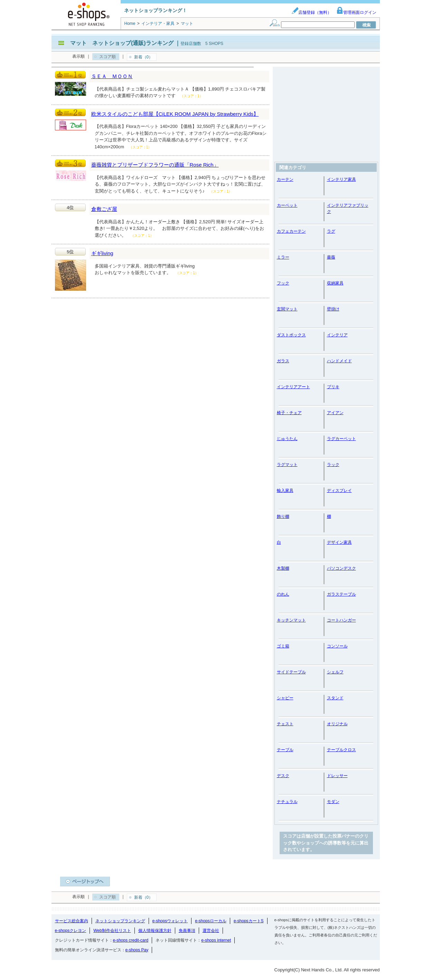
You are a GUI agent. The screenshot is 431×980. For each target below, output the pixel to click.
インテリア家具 (341, 179)
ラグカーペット (341, 439)
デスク (283, 776)
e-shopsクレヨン (71, 931)
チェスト (285, 724)
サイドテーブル (291, 672)
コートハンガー (341, 620)
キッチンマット (291, 620)
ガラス (283, 361)
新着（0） (144, 57)
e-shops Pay (137, 950)
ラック (333, 465)
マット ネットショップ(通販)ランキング (122, 43)
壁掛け (333, 309)
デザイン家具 (339, 542)
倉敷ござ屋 (104, 209)
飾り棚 (283, 516)
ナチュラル (287, 802)
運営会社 (211, 931)
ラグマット (287, 465)
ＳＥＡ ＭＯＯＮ (112, 76)
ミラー (283, 257)
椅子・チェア (289, 413)
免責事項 (187, 931)
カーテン (285, 179)
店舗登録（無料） (311, 12)
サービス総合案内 (72, 921)
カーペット (287, 205)
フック (283, 283)
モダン (333, 802)
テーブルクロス (341, 750)
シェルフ (335, 672)
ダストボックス (291, 335)
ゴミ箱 (283, 646)
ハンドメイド (339, 361)
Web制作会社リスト (112, 931)
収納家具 (335, 283)
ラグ (331, 231)
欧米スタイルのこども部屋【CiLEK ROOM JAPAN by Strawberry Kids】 (175, 114)
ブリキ (333, 387)
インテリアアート (293, 387)
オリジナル (337, 724)
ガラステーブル (341, 594)
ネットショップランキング (120, 921)
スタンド (335, 698)
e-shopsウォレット (170, 921)
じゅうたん (287, 439)
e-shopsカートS (249, 921)
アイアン (335, 413)
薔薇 (331, 257)
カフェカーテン (291, 231)
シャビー (285, 698)
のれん (283, 594)
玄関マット (287, 309)
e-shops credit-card (131, 940)
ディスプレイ (339, 491)
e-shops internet (216, 940)
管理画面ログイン (356, 12)
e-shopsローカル (211, 921)
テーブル (285, 750)
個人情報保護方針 (155, 931)
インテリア (337, 335)
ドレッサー (337, 776)
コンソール (337, 646)
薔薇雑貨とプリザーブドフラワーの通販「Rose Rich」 (155, 165)
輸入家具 (285, 491)
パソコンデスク (341, 568)
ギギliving (102, 253)
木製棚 (283, 568)
